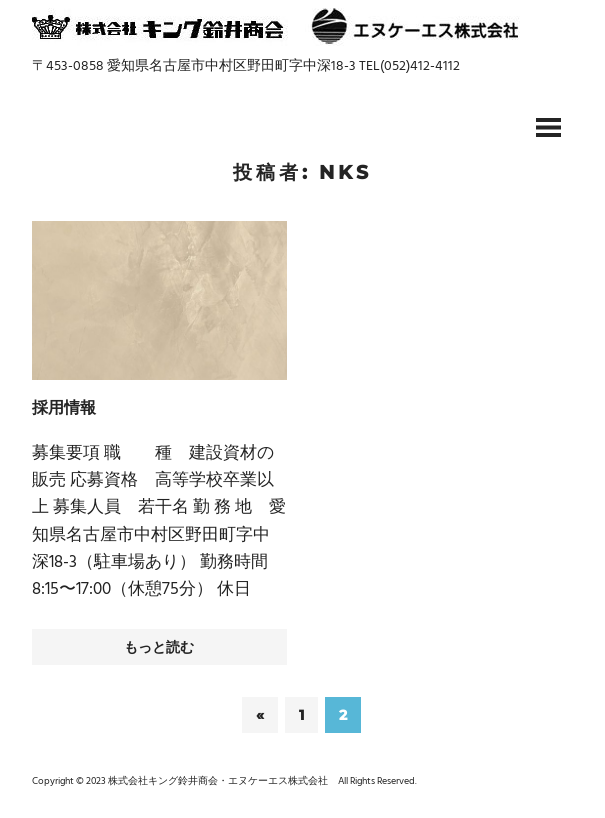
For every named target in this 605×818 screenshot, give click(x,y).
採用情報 (64, 407)
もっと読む (159, 647)
